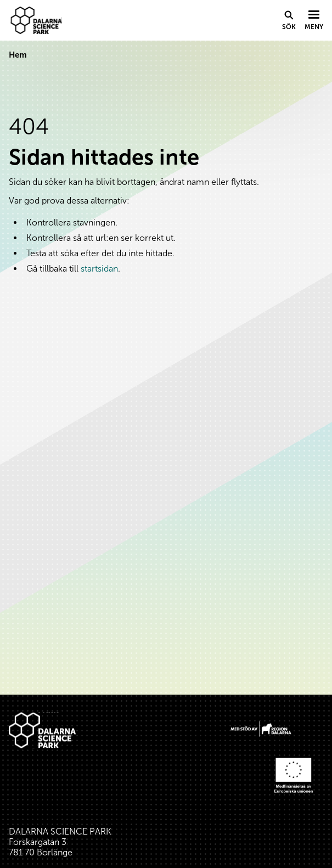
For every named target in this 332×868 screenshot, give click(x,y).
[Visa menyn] (314, 21)
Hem (18, 55)
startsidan (99, 269)
